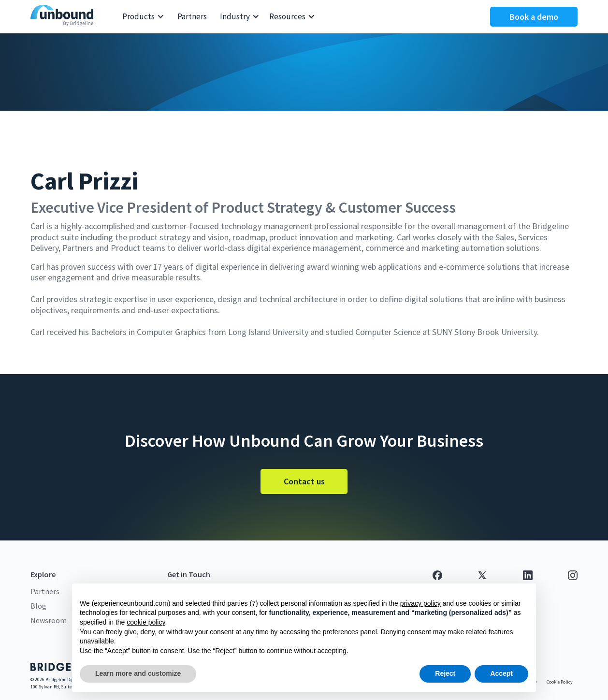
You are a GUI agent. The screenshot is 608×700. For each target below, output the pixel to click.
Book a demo (534, 17)
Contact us (304, 481)
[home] (64, 17)
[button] (143, 17)
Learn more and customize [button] (138, 673)
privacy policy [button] (420, 603)
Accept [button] (501, 673)
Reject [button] (445, 673)
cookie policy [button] (146, 622)
